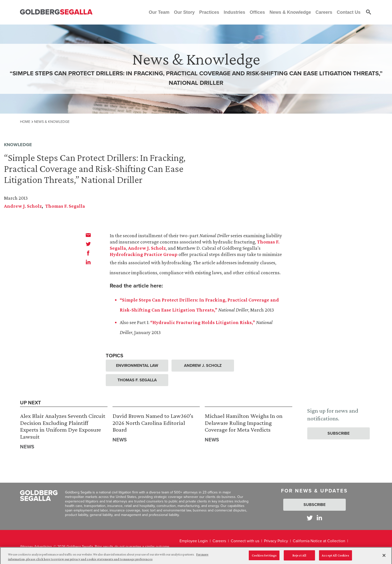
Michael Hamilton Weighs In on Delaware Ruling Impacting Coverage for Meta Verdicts (244, 423)
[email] (88, 235)
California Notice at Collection (319, 541)
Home (25, 122)
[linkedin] (88, 262)
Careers (219, 541)
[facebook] (88, 253)
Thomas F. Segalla (65, 206)
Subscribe (338, 433)
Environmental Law (137, 365)
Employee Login (194, 541)
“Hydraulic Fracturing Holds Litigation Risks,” (203, 322)
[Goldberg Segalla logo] (56, 12)
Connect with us (245, 541)
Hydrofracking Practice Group (144, 254)
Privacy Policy (276, 541)
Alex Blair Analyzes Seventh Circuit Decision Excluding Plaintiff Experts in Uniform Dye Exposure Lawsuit (63, 426)
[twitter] (88, 244)
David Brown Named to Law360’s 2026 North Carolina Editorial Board (153, 423)
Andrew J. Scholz (23, 206)
